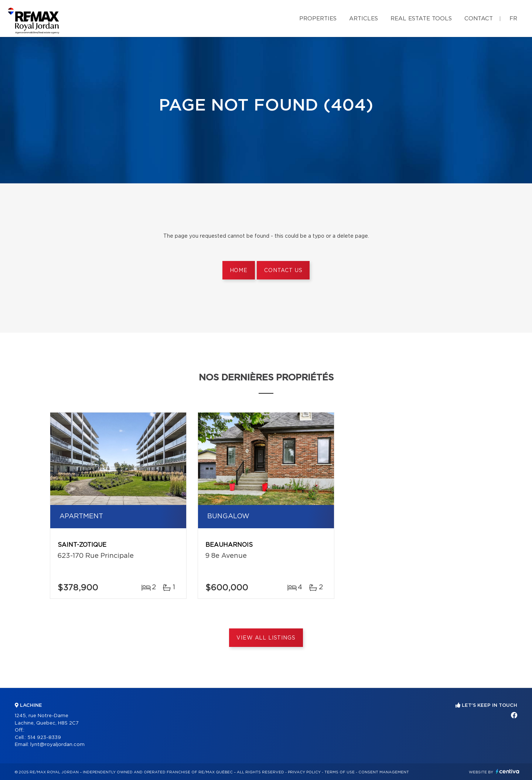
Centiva (508, 771)
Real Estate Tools (421, 19)
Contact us (283, 271)
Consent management (384, 772)
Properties (318, 19)
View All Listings (266, 638)
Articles (364, 19)
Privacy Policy (304, 772)
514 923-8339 (44, 738)
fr (513, 19)
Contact (479, 19)
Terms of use (340, 772)
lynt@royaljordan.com (57, 745)
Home (239, 271)
